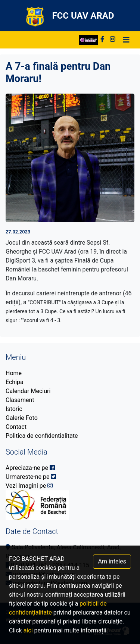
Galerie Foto (22, 418)
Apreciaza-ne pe (30, 468)
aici (28, 630)
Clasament (20, 400)
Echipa (15, 382)
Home (14, 373)
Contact (16, 427)
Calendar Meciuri (28, 391)
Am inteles (112, 561)
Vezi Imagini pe (29, 486)
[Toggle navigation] (126, 40)
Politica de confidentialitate (42, 436)
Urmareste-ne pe (31, 477)
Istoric (14, 409)
